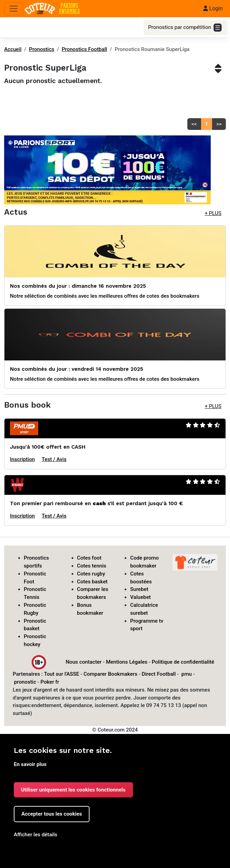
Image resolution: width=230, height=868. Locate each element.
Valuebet (140, 597)
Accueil (13, 49)
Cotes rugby (91, 574)
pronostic (25, 682)
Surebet (139, 589)
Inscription (22, 459)
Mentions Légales (127, 662)
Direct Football (159, 674)
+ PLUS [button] (213, 213)
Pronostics (41, 49)
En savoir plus (30, 764)
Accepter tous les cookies (52, 814)
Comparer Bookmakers (111, 674)
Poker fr (50, 682)
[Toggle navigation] (14, 9)
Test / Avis (54, 459)
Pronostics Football (84, 49)
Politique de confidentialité (183, 662)
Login (213, 8)
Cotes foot (89, 558)
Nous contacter (84, 662)
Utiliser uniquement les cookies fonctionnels (73, 790)
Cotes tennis (92, 566)
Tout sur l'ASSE (62, 674)
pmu (187, 674)
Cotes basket (92, 582)
